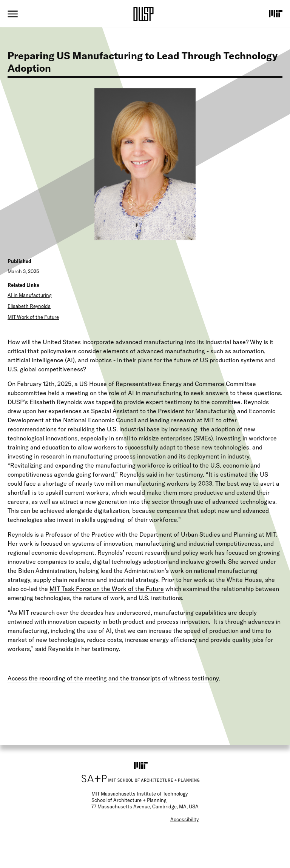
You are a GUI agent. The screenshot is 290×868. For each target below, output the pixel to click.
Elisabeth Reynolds (29, 306)
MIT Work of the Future (33, 317)
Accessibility (184, 819)
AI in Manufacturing (30, 295)
